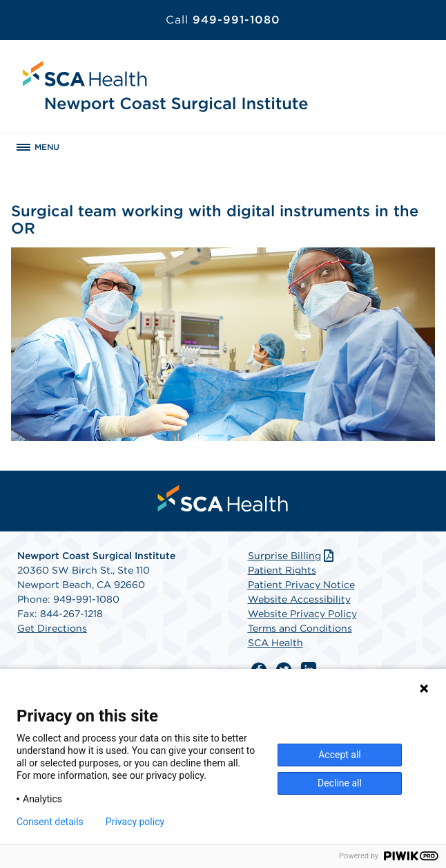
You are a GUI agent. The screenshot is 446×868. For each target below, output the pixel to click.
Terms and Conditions (300, 628)
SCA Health (275, 643)
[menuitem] (223, 498)
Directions (62, 628)
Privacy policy (135, 822)
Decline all (340, 783)
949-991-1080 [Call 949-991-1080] (223, 20)
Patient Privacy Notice (301, 585)
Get (27, 628)
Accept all (340, 755)
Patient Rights (282, 570)
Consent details (50, 822)
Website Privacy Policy (302, 614)
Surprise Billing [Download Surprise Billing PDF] (292, 556)
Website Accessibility (299, 599)
